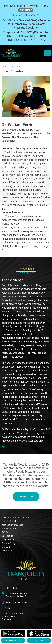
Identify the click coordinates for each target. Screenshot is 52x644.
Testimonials (8, 540)
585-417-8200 (20, 603)
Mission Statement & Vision (15, 518)
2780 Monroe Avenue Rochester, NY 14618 (16, 595)
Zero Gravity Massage (12, 525)
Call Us (39, 640)
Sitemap (6, 547)
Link (2, 447)
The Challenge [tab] (26, 269)
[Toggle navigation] (47, 53)
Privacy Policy (9, 543)
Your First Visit (9, 521)
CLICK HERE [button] (26, 10)
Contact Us (26, 497)
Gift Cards (7, 532)
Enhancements (9, 529)
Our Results (7, 536)
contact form (19, 486)
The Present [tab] (26, 265)
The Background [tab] (26, 273)
